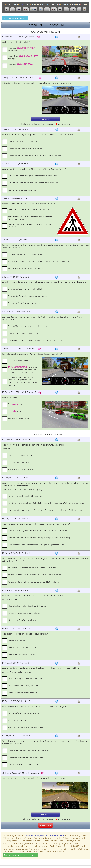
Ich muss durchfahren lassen (21, 49)
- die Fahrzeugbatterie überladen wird (25, 679)
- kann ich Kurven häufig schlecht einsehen (27, 606)
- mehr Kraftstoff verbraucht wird (23, 693)
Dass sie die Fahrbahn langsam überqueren (27, 296)
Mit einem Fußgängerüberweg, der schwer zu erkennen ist (28, 210)
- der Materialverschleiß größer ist (23, 686)
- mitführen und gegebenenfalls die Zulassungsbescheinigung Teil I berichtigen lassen (47, 503)
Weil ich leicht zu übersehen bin (22, 190)
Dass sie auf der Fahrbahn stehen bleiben (26, 289)
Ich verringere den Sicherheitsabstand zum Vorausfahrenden (35, 155)
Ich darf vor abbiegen (23, 57)
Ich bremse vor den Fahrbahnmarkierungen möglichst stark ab (36, 545)
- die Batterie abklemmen (19, 462)
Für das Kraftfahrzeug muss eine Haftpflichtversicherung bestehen (38, 340)
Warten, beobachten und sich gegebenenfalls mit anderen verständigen (40, 261)
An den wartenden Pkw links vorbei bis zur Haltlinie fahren (34, 582)
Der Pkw (16, 404)
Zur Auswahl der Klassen (15, 18)
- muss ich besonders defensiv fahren (25, 613)
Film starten (45, 119)
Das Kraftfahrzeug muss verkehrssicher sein (27, 326)
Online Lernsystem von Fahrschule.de (45, 836)
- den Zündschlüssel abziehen (21, 469)
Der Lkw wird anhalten (18, 361)
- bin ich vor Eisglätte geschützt (22, 620)
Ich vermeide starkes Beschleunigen (24, 141)
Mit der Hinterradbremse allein (22, 655)
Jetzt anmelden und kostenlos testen (21, 855)
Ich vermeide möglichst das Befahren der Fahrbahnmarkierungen (37, 531)
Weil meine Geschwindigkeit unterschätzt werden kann (33, 176)
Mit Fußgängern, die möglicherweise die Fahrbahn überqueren (31, 226)
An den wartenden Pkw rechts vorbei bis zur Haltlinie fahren (35, 575)
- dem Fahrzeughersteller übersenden (25, 496)
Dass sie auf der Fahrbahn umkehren (24, 303)
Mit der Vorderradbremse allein (22, 647)
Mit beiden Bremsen (17, 640)
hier (69, 866)
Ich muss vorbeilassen (20, 65)
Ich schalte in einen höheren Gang (23, 764)
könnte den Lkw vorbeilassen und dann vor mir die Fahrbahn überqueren (23, 369)
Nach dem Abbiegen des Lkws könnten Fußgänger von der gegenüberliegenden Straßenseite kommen (23, 381)
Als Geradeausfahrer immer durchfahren (26, 269)
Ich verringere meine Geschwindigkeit (25, 148)
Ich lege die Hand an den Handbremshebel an (29, 750)
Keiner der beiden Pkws (19, 418)
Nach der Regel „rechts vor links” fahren (26, 254)
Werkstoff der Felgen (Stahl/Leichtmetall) (26, 727)
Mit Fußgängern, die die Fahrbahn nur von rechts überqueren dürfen (30, 218)
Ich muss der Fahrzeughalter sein (23, 333)
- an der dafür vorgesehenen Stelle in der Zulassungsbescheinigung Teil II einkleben (45, 510)
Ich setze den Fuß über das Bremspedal (26, 757)
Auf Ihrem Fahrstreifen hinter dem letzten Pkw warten (32, 568)
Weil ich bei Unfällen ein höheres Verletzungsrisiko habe (33, 183)
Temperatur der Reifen (18, 720)
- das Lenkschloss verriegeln (20, 455)
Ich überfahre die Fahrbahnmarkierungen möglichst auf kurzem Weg (39, 538)
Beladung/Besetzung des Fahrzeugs (24, 713)
